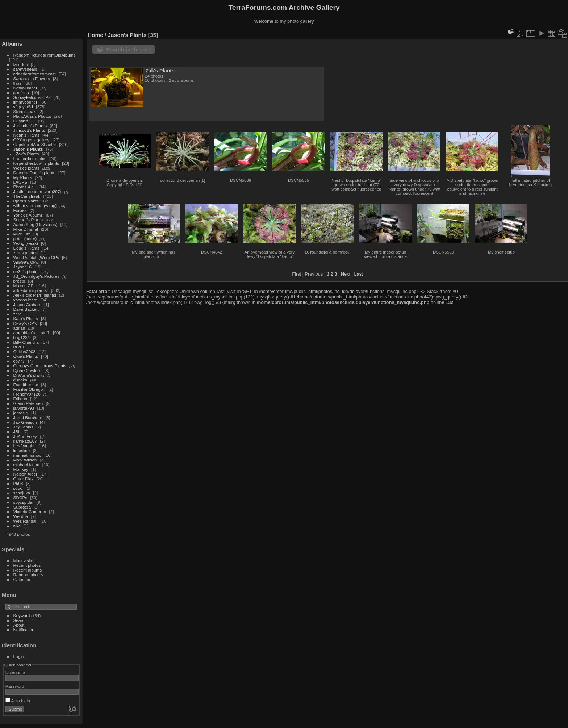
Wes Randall (26, 521)
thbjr (18, 83)
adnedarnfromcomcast (35, 74)
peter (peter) (25, 239)
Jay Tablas (23, 427)
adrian (19, 328)
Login (19, 656)
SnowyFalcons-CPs (32, 97)
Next (346, 274)
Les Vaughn (25, 446)
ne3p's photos (27, 271)
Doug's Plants (26, 248)
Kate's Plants (26, 319)
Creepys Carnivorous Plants (40, 366)
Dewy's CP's (25, 323)
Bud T (19, 347)
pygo (18, 488)
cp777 (19, 361)
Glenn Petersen (28, 403)
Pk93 (18, 483)
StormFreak (24, 111)
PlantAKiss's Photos (32, 116)
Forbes (20, 210)
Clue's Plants (26, 356)
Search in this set (129, 49)
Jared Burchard (28, 417)
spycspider (24, 502)
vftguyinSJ (23, 107)
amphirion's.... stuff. (32, 333)
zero (18, 314)
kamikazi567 (25, 441)
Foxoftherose (26, 384)
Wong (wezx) (26, 243)
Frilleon (20, 399)
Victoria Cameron (30, 512)
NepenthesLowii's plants (36, 163)
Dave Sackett (26, 309)
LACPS (20, 182)
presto (19, 281)
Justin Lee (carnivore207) (37, 191)
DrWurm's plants (29, 375)
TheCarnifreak (27, 196)
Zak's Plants (28, 154)
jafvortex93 (24, 408)
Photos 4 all (24, 187)
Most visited (25, 560)
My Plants (23, 177)
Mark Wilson (25, 460)
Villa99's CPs (26, 262)
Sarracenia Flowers (32, 78)
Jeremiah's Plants (30, 125)
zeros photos (26, 253)
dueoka (20, 380)
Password (15, 686)
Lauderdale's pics (30, 158)
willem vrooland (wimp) (35, 206)
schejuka (22, 493)
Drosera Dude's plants (34, 173)
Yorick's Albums (28, 215)
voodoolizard (26, 300)
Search (20, 620)
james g (21, 413)
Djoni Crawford (28, 370)
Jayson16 (22, 267)
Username (15, 672)
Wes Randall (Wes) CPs (36, 257)
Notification (24, 630)
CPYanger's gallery (31, 140)
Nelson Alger (26, 474)
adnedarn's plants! (31, 290)
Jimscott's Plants (29, 130)
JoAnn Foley (25, 436)
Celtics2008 (24, 352)
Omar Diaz (24, 479)
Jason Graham (27, 304)
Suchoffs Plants (28, 220)
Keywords (23, 616)
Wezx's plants (26, 168)
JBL (17, 432)
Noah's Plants (26, 135)
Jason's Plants (28, 149)
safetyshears (26, 69)
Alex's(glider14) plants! (35, 295)
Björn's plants (26, 201)
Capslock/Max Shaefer (35, 144)
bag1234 (22, 337)
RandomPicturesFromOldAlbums (45, 55)
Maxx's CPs (25, 286)
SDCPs (20, 497)
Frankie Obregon (29, 389)
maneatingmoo (28, 455)
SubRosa (22, 507)
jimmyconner (26, 102)
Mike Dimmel (26, 229)
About (19, 625)
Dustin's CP (24, 121)
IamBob (21, 64)
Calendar (22, 579)
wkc (17, 526)
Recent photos (27, 565)
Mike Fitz (22, 234)
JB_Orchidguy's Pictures (37, 276)
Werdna (21, 516)
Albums (12, 44)
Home (95, 35)
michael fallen (26, 465)
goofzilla (21, 93)
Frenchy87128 (27, 394)
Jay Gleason (25, 422)
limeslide (22, 450)
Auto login (18, 701)
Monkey (21, 469)
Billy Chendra (26, 342)
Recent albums (28, 570)
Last (359, 274)
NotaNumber (26, 88)
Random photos (28, 575)
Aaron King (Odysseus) (35, 224)
